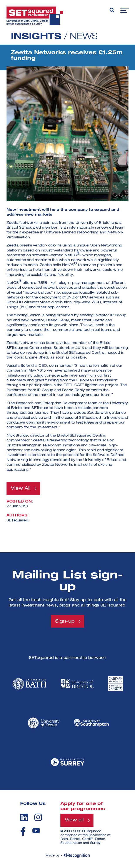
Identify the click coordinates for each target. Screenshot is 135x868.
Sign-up (65, 621)
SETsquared (17, 521)
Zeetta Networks (22, 223)
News (84, 37)
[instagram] (38, 817)
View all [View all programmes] (74, 820)
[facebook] (23, 831)
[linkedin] (24, 817)
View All (21, 488)
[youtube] (36, 831)
